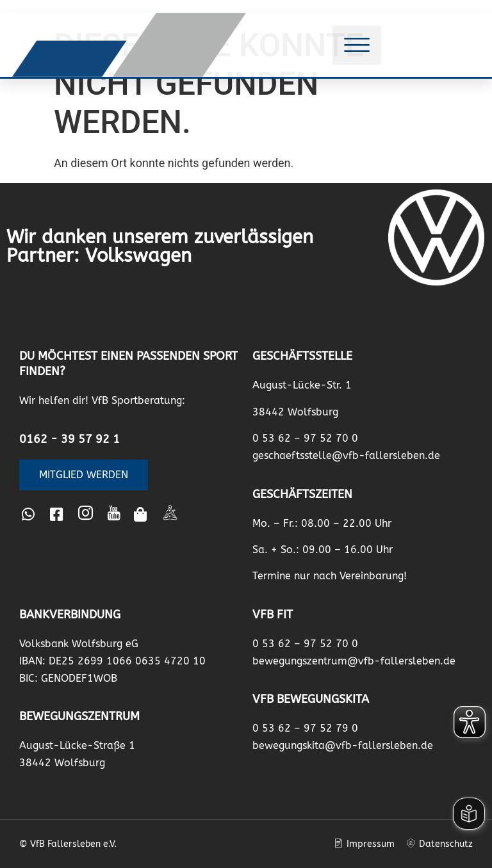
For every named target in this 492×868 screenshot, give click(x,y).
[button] (357, 45)
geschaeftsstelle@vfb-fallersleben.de (346, 455)
